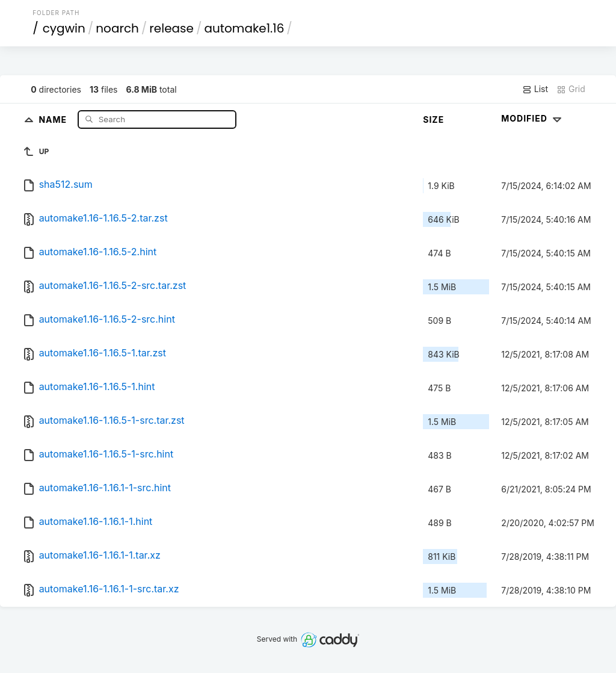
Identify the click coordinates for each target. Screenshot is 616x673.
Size (433, 119)
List (535, 89)
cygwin (64, 28)
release (171, 28)
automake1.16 (244, 28)
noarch (117, 28)
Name (54, 119)
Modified (533, 118)
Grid (571, 89)
